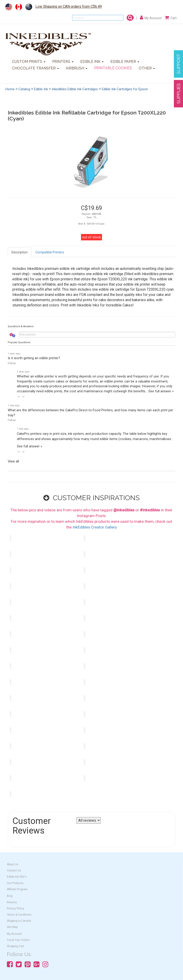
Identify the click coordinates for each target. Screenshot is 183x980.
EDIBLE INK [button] (92, 62)
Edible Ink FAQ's (17, 877)
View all (13, 461)
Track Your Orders (18, 940)
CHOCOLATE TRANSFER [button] (35, 68)
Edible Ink (41, 89)
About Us (13, 864)
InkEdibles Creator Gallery (95, 527)
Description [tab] (20, 252)
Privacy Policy (16, 908)
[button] (19, 397)
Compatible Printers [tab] (50, 252)
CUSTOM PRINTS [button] (29, 62)
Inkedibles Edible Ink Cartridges (75, 89)
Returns (12, 902)
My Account (14, 934)
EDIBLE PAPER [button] (125, 62)
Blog (10, 896)
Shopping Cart (16, 946)
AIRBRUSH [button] (77, 68)
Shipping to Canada (19, 921)
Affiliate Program (17, 889)
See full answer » (161, 391)
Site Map (12, 927)
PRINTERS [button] (63, 62)
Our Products (15, 883)
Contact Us (14, 871)
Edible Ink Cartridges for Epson (125, 89)
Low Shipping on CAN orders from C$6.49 (69, 7)
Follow (12, 363)
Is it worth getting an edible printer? (34, 358)
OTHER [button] (147, 68)
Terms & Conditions (19, 915)
